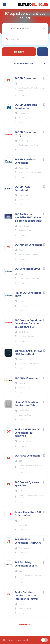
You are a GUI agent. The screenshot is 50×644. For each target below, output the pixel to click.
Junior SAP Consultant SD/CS (28, 294)
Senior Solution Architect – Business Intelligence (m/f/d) (27, 595)
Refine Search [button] (43, 52)
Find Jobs (19, 52)
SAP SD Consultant (26, 78)
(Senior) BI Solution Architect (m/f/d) (26, 404)
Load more (25, 625)
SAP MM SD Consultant (28, 245)
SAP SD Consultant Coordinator (26, 106)
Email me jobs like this (19, 640)
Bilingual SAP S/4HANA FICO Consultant (28, 352)
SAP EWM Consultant (27, 378)
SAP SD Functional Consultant (26, 161)
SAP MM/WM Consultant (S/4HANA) (28, 541)
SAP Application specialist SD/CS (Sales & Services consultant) (28, 217)
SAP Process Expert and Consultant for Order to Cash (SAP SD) (29, 323)
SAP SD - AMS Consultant (22, 188)
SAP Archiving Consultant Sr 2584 (26, 564)
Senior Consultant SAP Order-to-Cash (28, 514)
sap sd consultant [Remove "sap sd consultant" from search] (24, 64)
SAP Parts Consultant (27, 456)
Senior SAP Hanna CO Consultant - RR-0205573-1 (27, 433)
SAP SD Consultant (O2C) (26, 134)
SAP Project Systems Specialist (27, 484)
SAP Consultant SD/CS (28, 269)
